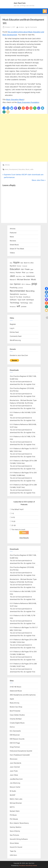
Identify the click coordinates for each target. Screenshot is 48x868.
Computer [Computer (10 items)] (25, 266)
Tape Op (13, 851)
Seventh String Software (19, 839)
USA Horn (13, 855)
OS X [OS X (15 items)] (23, 284)
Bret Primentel (15, 711)
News (12, 237)
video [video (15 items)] (31, 303)
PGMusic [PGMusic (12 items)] (28, 284)
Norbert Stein (15, 811)
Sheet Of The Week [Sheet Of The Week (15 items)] (16, 297)
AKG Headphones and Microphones (23, 695)
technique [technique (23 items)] (30, 300)
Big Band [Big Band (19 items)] (13, 266)
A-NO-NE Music (16, 687)
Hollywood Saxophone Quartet (21, 751)
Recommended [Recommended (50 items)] (17, 291)
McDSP (13, 795)
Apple (12, 699)
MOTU (12, 807)
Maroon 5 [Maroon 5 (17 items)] (13, 280)
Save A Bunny (15, 831)
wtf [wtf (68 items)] (18, 306)
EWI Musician (15, 735)
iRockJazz (14, 759)
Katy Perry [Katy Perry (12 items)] (19, 276)
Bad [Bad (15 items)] (22, 263)
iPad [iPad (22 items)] (24, 272)
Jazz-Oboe (14, 775)
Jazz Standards (15, 763)
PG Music (13, 815)
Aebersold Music (16, 691)
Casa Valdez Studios (17, 715)
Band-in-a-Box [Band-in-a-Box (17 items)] (29, 263)
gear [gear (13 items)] (32, 269)
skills (32, 169)
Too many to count (18, 529)
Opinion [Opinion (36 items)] (17, 284)
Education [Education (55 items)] (15, 269)
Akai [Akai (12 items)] (11, 263)
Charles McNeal (16, 719)
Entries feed (14, 332)
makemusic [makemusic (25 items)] (30, 276)
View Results (24, 538)
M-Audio (13, 791)
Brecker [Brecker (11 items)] (19, 266)
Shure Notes (14, 843)
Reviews (13, 241)
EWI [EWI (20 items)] (22, 269)
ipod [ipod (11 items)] (27, 273)
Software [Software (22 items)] (13, 300)
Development (13, 169)
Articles (7, 165)
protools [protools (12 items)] (21, 288)
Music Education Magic (15, 100)
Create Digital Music (17, 723)
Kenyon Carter (15, 787)
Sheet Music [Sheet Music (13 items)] (23, 294)
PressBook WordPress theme (28, 866)
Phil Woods (14, 819)
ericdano (21, 27)
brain (7, 169)
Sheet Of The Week (17, 249)
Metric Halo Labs (16, 799)
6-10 (13, 517)
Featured (13, 233)
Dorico (12, 727)
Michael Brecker (16, 803)
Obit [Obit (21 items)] (11, 284)
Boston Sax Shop (16, 707)
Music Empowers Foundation (28, 102)
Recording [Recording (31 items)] (30, 291)
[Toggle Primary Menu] (45, 11)
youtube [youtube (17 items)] (24, 306)
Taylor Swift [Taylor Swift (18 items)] (21, 300)
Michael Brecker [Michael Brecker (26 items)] (24, 279)
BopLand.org (14, 703)
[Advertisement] (24, 138)
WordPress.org (15, 340)
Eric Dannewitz (15, 731)
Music (28, 169)
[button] (4, 108)
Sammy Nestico (16, 827)
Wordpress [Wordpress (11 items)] (13, 307)
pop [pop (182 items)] (34, 284)
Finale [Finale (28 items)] (27, 269)
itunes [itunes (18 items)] (31, 272)
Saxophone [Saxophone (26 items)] (14, 294)
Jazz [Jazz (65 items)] (12, 276)
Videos (12, 253)
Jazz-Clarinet (15, 767)
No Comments (32, 27)
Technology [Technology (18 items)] (24, 303)
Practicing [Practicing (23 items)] (14, 288)
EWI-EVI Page (15, 743)
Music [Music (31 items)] (34, 279)
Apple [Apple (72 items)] (16, 262)
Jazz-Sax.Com (20, 3)
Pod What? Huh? (18, 509)
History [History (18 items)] (12, 272)
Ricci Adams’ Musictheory (19, 823)
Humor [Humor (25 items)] (18, 272)
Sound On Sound (16, 847)
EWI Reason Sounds (17, 739)
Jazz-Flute (14, 771)
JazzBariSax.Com (16, 779)
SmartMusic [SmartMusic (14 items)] (27, 297)
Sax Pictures (14, 835)
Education (22, 169)
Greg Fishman (15, 747)
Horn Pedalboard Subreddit (20, 755)
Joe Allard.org (15, 783)
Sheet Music (14, 245)
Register (13, 324)
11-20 (13, 521)
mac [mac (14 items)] (24, 276)
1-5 (13, 513)
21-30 (14, 525)
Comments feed (16, 336)
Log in (12, 328)
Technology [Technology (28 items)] (15, 303)
